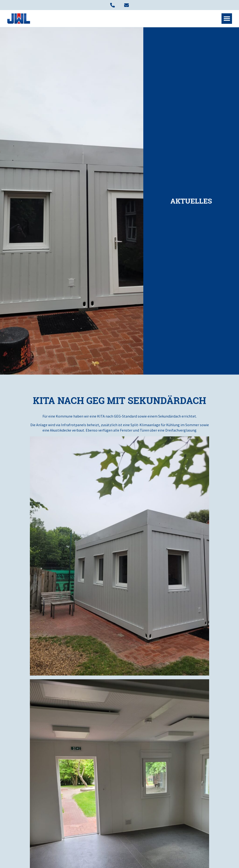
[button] (227, 19)
